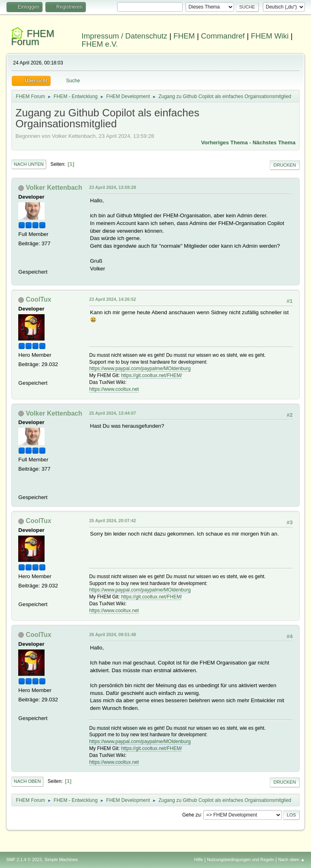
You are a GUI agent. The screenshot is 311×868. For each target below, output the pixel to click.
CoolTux (39, 299)
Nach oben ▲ (292, 859)
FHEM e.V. (100, 44)
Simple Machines (61, 859)
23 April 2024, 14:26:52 (112, 299)
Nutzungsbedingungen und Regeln (241, 859)
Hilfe (199, 859)
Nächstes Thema (274, 143)
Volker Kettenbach (54, 188)
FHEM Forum (33, 38)
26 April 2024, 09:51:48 (112, 634)
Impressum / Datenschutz (125, 36)
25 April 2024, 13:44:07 (112, 413)
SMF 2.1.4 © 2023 (24, 859)
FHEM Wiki (269, 36)
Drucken (284, 165)
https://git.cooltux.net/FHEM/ (152, 375)
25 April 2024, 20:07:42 (112, 521)
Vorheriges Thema (225, 143)
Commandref (223, 36)
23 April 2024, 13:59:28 (112, 187)
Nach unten (29, 164)
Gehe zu (191, 814)
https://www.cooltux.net (114, 389)
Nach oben (27, 781)
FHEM (184, 36)
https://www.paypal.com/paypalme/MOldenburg (140, 369)
